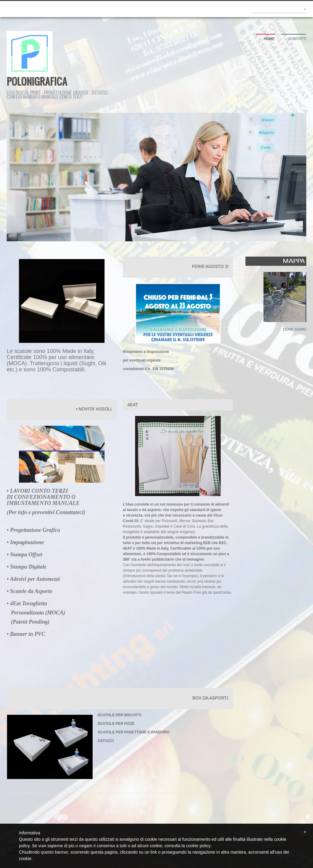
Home (269, 39)
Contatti (297, 39)
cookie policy (198, 846)
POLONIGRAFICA (37, 81)
